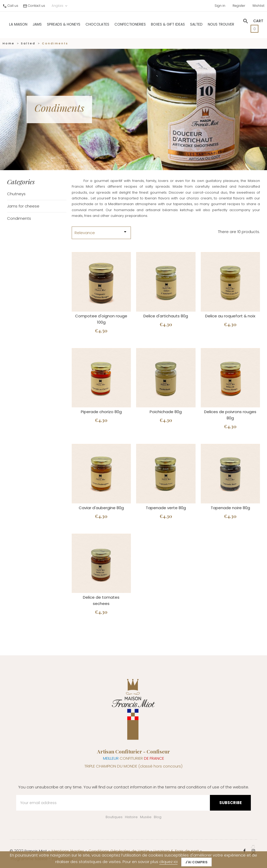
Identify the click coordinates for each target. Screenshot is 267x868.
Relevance (101, 232)
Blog (158, 817)
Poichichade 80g (166, 412)
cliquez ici (168, 862)
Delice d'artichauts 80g (166, 316)
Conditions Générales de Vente (119, 851)
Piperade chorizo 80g (101, 412)
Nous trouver (221, 24)
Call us (13, 5)
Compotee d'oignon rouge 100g (101, 319)
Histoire (131, 817)
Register (239, 5)
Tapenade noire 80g (230, 508)
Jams (37, 24)
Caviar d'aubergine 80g (101, 508)
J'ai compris (196, 862)
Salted (196, 24)
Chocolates (97, 24)
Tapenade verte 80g (166, 508)
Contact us (37, 5)
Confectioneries (130, 24)
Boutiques (114, 817)
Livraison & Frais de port (176, 851)
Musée (146, 817)
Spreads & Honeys (64, 24)
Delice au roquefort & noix (230, 316)
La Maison (18, 24)
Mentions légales (68, 851)
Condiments (19, 218)
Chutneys (16, 194)
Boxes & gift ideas (168, 24)
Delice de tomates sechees (101, 600)
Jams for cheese (23, 206)
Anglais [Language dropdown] (60, 5)
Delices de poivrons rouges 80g (230, 415)
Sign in (220, 5)
